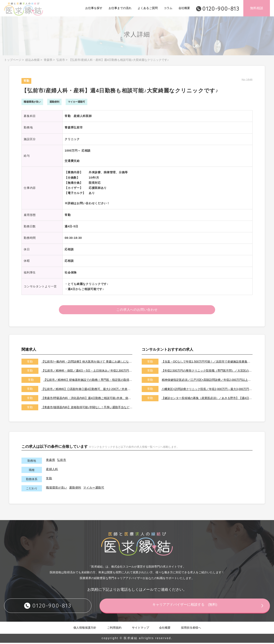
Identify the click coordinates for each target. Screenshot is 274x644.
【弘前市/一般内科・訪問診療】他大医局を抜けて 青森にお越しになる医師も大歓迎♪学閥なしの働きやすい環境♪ (87, 363)
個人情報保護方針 (85, 629)
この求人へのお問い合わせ (137, 310)
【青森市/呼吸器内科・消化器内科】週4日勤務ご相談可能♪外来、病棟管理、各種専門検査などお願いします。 (87, 399)
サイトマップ (140, 629)
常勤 (49, 480)
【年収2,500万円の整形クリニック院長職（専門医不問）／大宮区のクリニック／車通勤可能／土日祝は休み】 (207, 372)
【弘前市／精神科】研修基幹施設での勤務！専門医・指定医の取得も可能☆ (88, 381)
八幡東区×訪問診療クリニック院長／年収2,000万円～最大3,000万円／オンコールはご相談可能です (207, 390)
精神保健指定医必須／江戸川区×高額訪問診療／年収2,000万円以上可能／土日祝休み (207, 381)
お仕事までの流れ (120, 8)
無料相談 (257, 8)
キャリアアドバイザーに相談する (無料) (191, 607)
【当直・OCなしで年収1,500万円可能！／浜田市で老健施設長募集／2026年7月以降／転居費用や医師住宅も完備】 (207, 363)
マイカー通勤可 (94, 489)
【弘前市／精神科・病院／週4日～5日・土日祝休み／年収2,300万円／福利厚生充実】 (87, 372)
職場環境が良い (57, 489)
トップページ (13, 60)
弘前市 (61, 60)
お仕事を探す (94, 8)
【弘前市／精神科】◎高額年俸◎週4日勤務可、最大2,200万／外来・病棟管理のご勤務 (87, 390)
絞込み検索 (33, 60)
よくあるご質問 (148, 8)
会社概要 (184, 8)
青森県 (48, 60)
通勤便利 (75, 489)
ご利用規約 (114, 629)
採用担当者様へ (191, 629)
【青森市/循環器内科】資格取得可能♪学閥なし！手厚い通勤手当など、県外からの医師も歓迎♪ (87, 408)
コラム (168, 8)
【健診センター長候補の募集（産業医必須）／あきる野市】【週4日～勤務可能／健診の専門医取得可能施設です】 (207, 399)
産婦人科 (52, 470)
